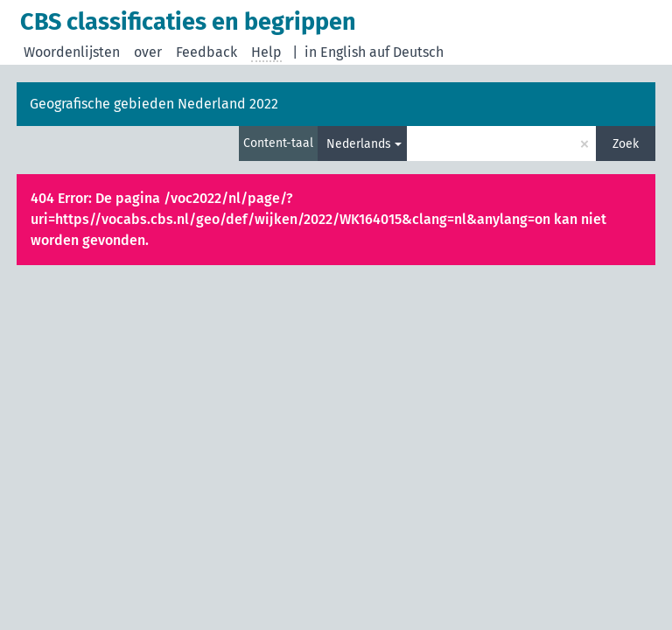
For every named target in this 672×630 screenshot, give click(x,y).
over (148, 52)
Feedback (206, 52)
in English (335, 52)
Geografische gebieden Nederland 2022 (154, 104)
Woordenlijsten (72, 52)
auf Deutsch (406, 52)
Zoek (626, 144)
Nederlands (359, 144)
